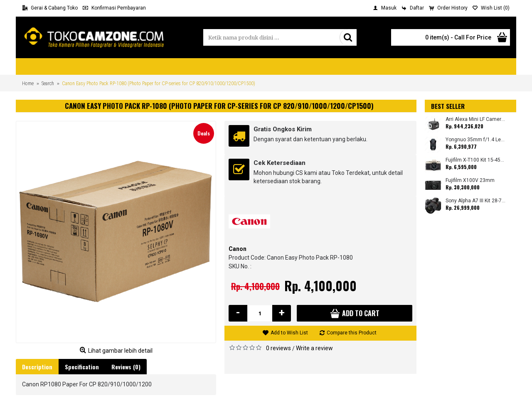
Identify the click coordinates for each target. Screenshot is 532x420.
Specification (82, 367)
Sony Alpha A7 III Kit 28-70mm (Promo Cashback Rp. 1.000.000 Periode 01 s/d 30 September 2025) (476, 201)
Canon (238, 249)
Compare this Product (352, 333)
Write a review (314, 348)
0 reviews (278, 348)
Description (37, 367)
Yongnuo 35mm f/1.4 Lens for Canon (476, 140)
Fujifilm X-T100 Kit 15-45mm (476, 160)
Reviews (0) (126, 367)
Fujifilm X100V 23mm (470, 181)
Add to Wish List (289, 333)
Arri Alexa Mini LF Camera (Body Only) (476, 119)
